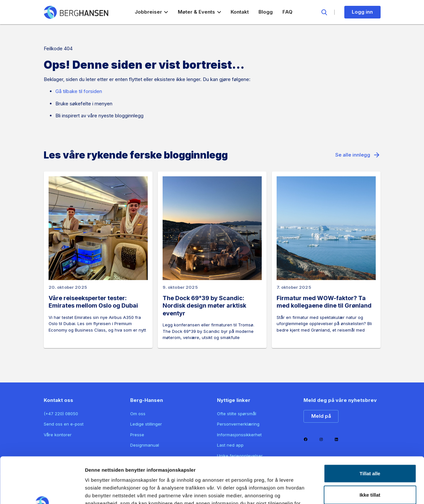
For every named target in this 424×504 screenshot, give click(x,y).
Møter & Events (200, 12)
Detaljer (348, 491)
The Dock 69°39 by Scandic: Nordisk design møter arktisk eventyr (204, 306)
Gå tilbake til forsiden (79, 91)
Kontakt (240, 12)
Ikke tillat (370, 449)
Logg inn (362, 12)
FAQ (287, 12)
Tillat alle (370, 427)
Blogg (266, 12)
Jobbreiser (151, 12)
